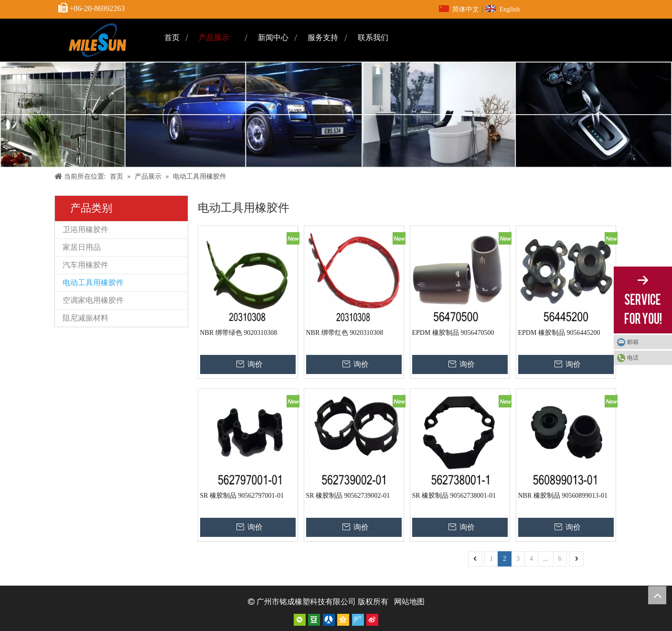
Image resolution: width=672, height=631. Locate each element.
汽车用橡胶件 (85, 265)
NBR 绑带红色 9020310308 (345, 333)
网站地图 (409, 602)
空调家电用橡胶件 (93, 300)
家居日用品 (82, 247)
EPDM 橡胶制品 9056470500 (453, 333)
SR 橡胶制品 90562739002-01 (348, 496)
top (657, 595)
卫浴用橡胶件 (85, 230)
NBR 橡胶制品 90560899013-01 (563, 496)
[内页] (336, 115)
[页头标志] (97, 40)
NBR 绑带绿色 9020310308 (239, 333)
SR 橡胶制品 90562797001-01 (242, 496)
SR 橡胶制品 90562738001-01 (454, 496)
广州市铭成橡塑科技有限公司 (306, 602)
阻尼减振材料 (85, 318)
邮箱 (633, 342)
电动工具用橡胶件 (93, 283)
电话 (633, 358)
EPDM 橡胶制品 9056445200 (559, 333)
